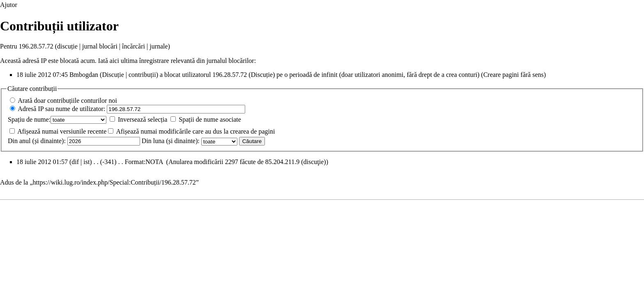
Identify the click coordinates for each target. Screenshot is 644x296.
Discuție (113, 75)
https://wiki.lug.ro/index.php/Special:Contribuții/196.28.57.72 (114, 182)
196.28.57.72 (230, 75)
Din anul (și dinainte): (37, 141)
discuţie (314, 162)
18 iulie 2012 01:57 (42, 162)
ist (86, 162)
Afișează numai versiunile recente (62, 131)
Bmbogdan (84, 75)
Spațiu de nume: (29, 119)
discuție (67, 46)
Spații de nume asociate (210, 119)
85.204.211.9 (282, 162)
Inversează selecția (143, 119)
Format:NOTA (144, 162)
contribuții (142, 75)
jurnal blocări (100, 46)
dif (75, 162)
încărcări (133, 46)
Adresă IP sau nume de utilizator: (61, 109)
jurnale (159, 46)
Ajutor (9, 5)
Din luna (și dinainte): (171, 141)
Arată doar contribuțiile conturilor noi (67, 101)
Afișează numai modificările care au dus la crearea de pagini (195, 131)
